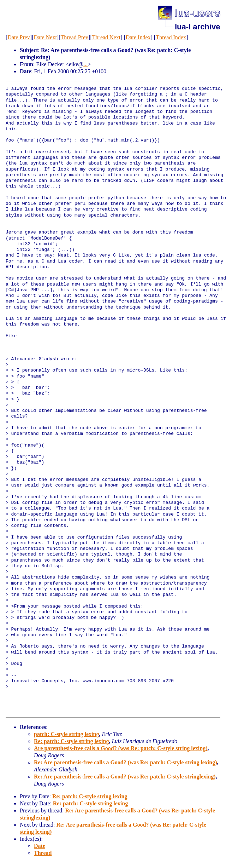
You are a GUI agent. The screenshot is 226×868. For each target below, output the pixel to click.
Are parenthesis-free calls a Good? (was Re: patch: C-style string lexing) (121, 748)
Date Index (138, 37)
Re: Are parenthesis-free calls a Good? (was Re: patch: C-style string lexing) (126, 762)
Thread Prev (74, 37)
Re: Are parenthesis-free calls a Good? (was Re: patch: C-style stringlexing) (125, 777)
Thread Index (171, 37)
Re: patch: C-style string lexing (71, 741)
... (85, 64)
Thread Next (106, 37)
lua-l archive (197, 27)
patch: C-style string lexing (66, 734)
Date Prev (19, 37)
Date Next (45, 37)
